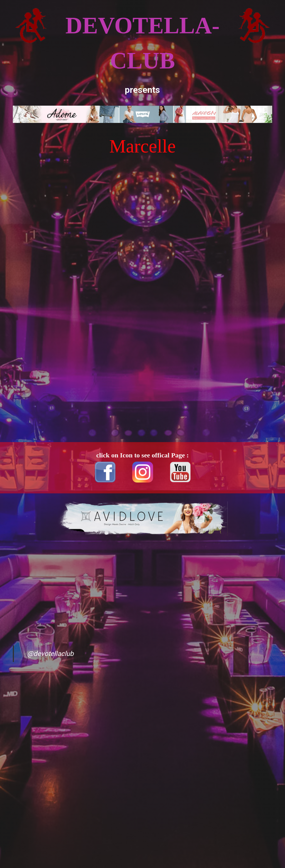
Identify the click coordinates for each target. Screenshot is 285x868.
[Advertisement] (31, 227)
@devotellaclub (50, 654)
